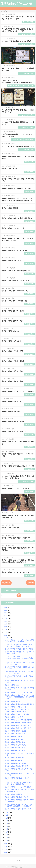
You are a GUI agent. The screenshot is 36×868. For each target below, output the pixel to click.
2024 (6, 613)
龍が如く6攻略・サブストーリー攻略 (14, 251)
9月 (7, 818)
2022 (6, 618)
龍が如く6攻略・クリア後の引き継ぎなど (16, 271)
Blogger (21, 861)
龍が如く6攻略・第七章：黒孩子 (13, 361)
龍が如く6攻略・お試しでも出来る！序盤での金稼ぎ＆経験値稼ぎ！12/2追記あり (19, 805)
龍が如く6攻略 (29, 139)
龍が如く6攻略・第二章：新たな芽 (14, 432)
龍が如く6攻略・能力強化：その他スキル (16, 538)
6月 (7, 826)
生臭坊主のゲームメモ (17, 4)
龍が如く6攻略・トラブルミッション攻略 (16, 188)
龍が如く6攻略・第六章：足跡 (12, 371)
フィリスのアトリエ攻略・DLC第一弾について (18, 147)
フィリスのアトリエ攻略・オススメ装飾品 (16, 41)
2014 (6, 846)
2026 (6, 607)
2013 (6, 849)
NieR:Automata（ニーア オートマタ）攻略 (21, 86)
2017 (6, 632)
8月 (7, 821)
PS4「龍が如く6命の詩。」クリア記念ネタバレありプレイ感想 (19, 672)
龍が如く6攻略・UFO (9, 169)
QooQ (21, 867)
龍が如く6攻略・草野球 (10, 208)
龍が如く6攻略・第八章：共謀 (12, 351)
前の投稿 (31, 583)
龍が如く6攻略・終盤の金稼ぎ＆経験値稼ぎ (17, 218)
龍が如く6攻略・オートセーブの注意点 (15, 488)
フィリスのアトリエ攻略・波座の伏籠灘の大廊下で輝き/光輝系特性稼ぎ (20, 783)
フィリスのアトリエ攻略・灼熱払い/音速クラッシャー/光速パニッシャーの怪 (19, 645)
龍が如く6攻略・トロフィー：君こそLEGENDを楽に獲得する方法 (17, 711)
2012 (6, 852)
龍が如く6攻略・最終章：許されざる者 (15, 281)
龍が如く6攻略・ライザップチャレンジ (15, 572)
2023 (6, 616)
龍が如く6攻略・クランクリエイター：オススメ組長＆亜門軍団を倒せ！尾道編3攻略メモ (19, 697)
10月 (7, 815)
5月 (7, 829)
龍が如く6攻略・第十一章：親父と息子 (15, 301)
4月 (7, 832)
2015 (6, 844)
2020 (6, 624)
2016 (6, 635)
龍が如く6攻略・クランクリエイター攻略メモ (18, 391)
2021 (6, 621)
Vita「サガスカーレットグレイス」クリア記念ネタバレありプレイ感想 (20, 641)
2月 (7, 837)
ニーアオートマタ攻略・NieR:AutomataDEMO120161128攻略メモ (19, 658)
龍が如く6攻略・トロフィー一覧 (13, 228)
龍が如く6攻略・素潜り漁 (11, 411)
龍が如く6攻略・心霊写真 (11, 528)
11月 (7, 812)
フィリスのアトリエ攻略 (26, 34)
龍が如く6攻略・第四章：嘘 (11, 401)
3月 (7, 835)
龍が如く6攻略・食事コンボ (11, 341)
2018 (6, 629)
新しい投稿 (6, 583)
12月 (7, 637)
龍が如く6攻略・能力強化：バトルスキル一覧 (18, 466)
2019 (6, 627)
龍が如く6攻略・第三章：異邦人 (13, 422)
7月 (7, 823)
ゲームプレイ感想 (28, 22)
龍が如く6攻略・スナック (11, 331)
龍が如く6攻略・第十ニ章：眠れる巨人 (15, 291)
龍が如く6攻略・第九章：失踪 (12, 321)
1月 (7, 840)
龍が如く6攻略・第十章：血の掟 (13, 311)
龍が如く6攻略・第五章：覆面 (12, 381)
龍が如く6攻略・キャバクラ (11, 261)
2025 (6, 610)
